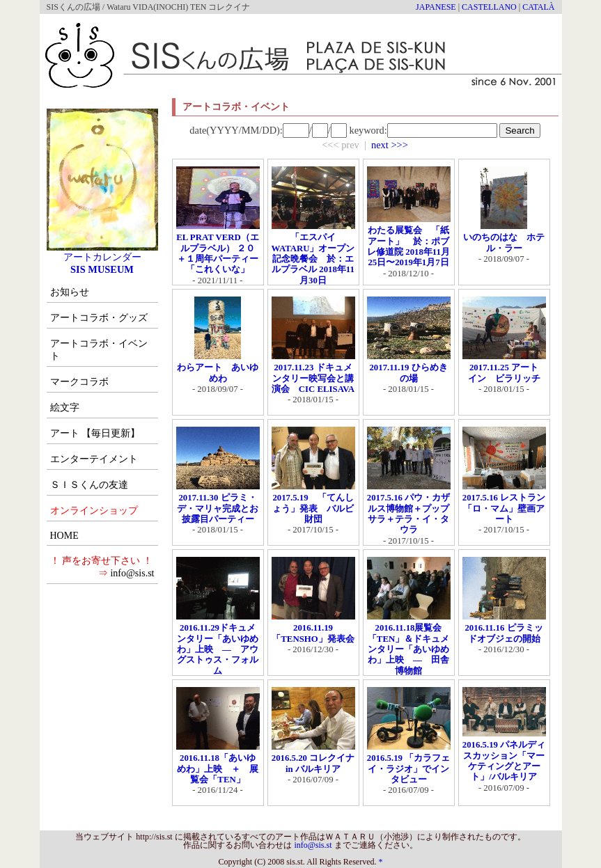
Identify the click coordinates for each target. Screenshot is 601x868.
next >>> (390, 145)
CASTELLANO (489, 7)
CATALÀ (538, 7)
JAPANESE (436, 7)
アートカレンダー (102, 252)
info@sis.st (132, 573)
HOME (64, 536)
